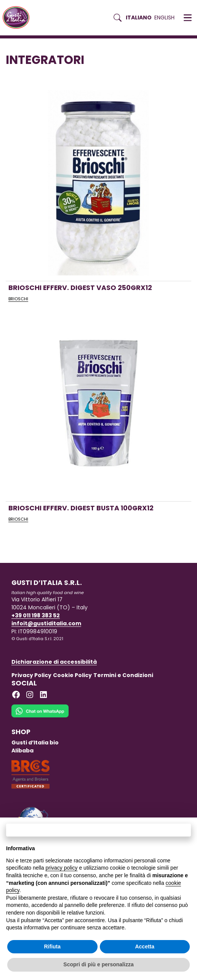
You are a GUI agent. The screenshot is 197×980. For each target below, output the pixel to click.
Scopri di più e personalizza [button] (98, 964)
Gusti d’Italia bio (35, 743)
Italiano (139, 18)
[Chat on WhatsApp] (40, 716)
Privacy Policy (31, 675)
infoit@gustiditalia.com (46, 623)
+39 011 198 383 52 (36, 615)
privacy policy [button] (62, 868)
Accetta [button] (145, 947)
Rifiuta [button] (52, 947)
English (164, 18)
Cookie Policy (72, 675)
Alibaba (22, 751)
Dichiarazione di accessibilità (54, 662)
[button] (188, 18)
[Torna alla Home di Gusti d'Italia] (19, 18)
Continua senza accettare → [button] (98, 830)
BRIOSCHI (18, 299)
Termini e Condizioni (123, 675)
